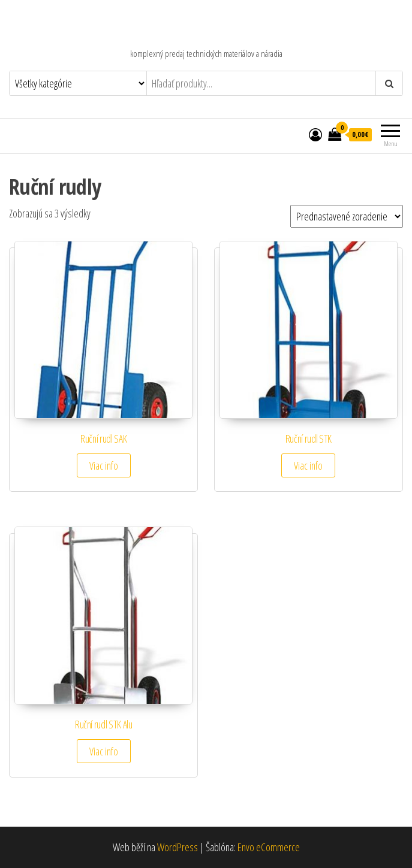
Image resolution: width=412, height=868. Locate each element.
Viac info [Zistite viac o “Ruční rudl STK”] (308, 465)
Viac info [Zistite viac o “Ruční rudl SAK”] (104, 465)
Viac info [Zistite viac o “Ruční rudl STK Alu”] (104, 751)
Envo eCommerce (269, 847)
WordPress (178, 847)
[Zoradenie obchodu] (347, 216)
